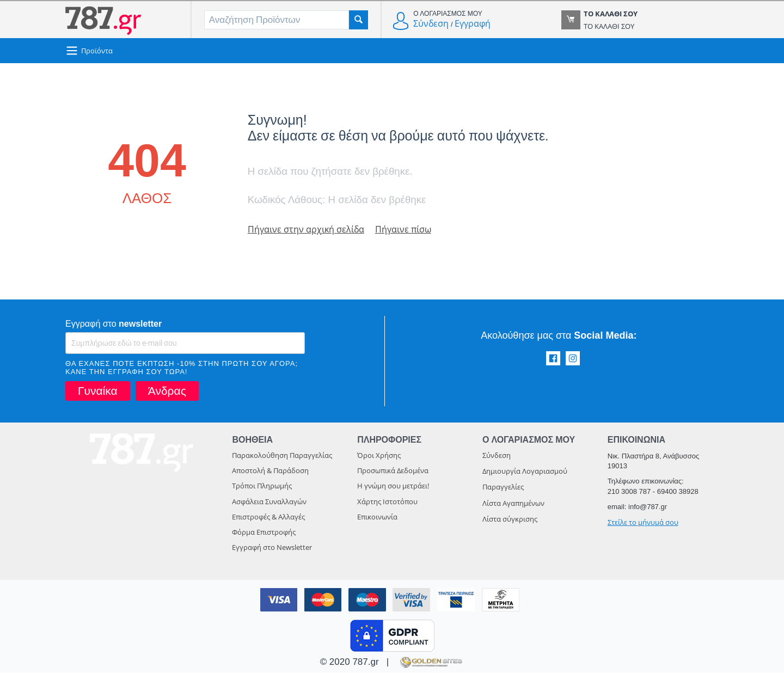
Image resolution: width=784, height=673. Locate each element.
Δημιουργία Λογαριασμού (525, 472)
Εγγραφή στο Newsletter (272, 548)
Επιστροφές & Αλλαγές (268, 517)
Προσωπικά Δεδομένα (393, 471)
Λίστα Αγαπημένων (513, 504)
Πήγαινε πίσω (408, 230)
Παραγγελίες (503, 487)
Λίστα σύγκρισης (510, 519)
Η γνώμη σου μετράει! (393, 486)
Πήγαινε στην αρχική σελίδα (308, 230)
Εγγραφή (473, 23)
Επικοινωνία (377, 517)
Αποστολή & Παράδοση (270, 471)
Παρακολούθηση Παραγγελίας (282, 456)
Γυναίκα (98, 391)
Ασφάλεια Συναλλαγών (269, 502)
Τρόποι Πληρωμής (262, 486)
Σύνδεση (431, 23)
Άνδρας (167, 391)
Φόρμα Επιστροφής (264, 533)
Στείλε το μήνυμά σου (643, 523)
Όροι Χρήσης (379, 456)
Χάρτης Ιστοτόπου (387, 502)
